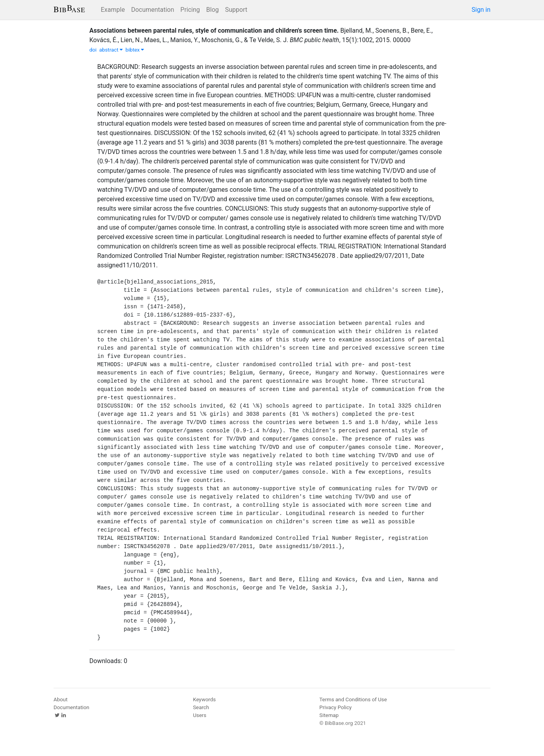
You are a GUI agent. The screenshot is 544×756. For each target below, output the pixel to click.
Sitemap (329, 715)
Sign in (481, 10)
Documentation (153, 10)
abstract (111, 50)
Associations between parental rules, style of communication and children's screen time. (214, 31)
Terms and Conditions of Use (353, 699)
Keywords (204, 699)
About (61, 699)
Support (236, 10)
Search (201, 707)
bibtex (135, 50)
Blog (213, 10)
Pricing (190, 10)
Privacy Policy (335, 707)
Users (200, 715)
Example (113, 10)
